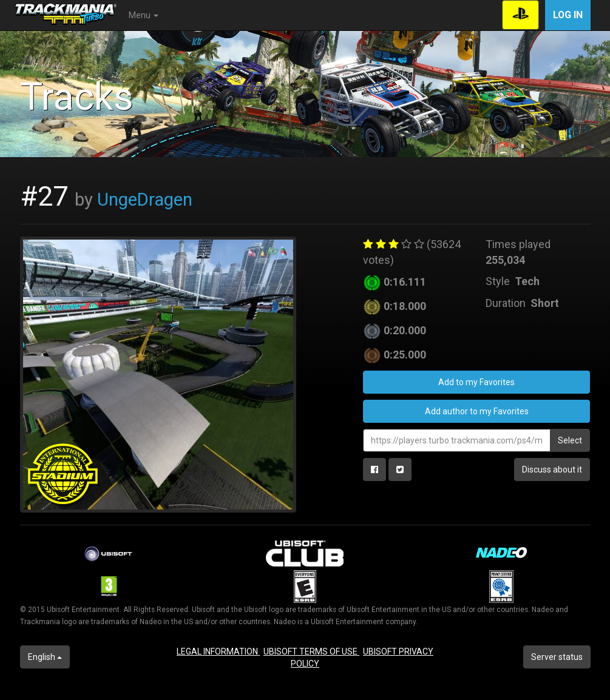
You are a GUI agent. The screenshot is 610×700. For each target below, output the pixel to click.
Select (570, 440)
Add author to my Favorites (477, 411)
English (45, 657)
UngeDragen (145, 200)
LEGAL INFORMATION (218, 651)
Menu (144, 15)
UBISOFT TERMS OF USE (311, 651)
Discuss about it (552, 469)
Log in (568, 15)
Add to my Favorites (476, 382)
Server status (557, 657)
